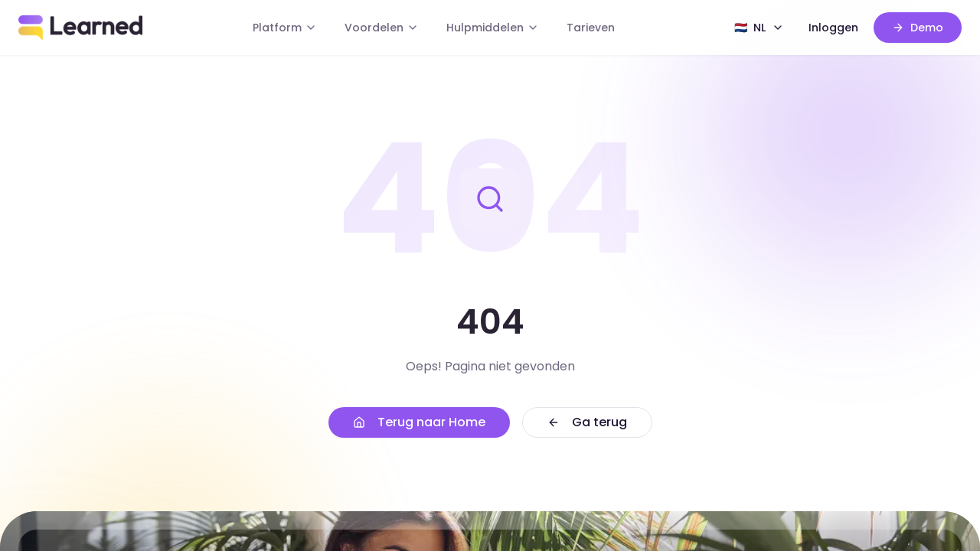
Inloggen (833, 28)
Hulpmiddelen (493, 28)
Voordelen (382, 28)
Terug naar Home (419, 422)
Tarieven (591, 28)
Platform (285, 28)
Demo (918, 28)
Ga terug (587, 422)
